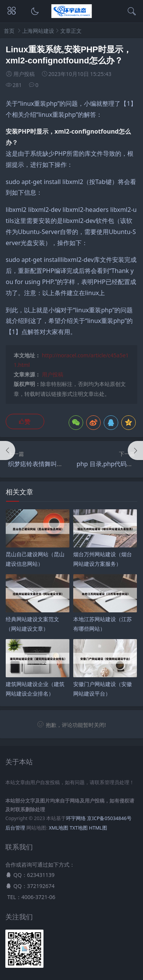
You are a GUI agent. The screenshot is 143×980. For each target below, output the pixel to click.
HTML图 (98, 828)
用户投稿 (53, 374)
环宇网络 (76, 818)
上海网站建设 (38, 31)
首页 (9, 31)
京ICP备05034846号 (109, 818)
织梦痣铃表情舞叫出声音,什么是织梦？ (61, 464)
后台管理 (15, 828)
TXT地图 (79, 828)
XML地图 (59, 828)
